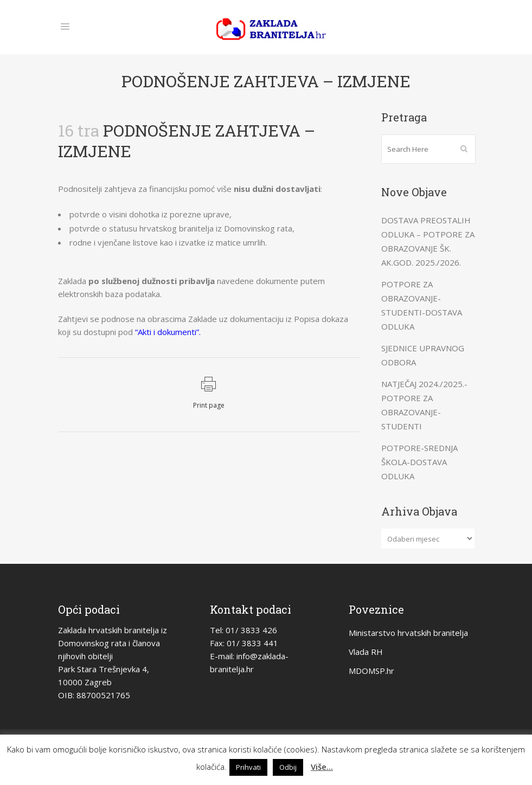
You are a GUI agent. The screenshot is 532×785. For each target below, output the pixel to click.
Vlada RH (366, 652)
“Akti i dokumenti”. (168, 332)
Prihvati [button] (248, 767)
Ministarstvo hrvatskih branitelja (408, 633)
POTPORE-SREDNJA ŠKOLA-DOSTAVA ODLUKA (419, 462)
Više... (322, 767)
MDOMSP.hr (371, 671)
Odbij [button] (288, 767)
